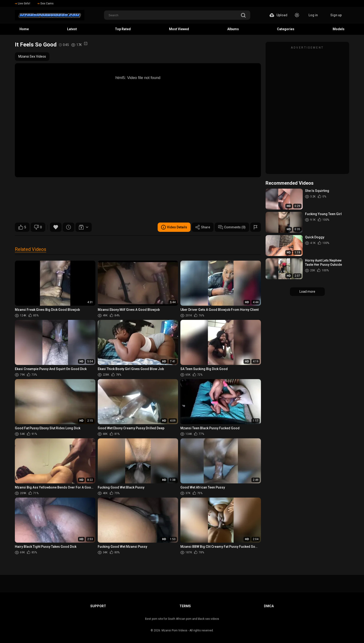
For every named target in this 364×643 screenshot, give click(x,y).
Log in (313, 15)
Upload (278, 15)
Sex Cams (45, 3)
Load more (307, 292)
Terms (185, 606)
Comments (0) (232, 227)
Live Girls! (23, 3)
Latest (72, 29)
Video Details (174, 227)
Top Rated (123, 29)
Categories (286, 29)
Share (203, 227)
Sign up (336, 15)
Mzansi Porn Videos (174, 630)
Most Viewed (179, 29)
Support (98, 606)
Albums (233, 29)
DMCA (269, 606)
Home (24, 29)
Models (339, 29)
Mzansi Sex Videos (32, 56)
